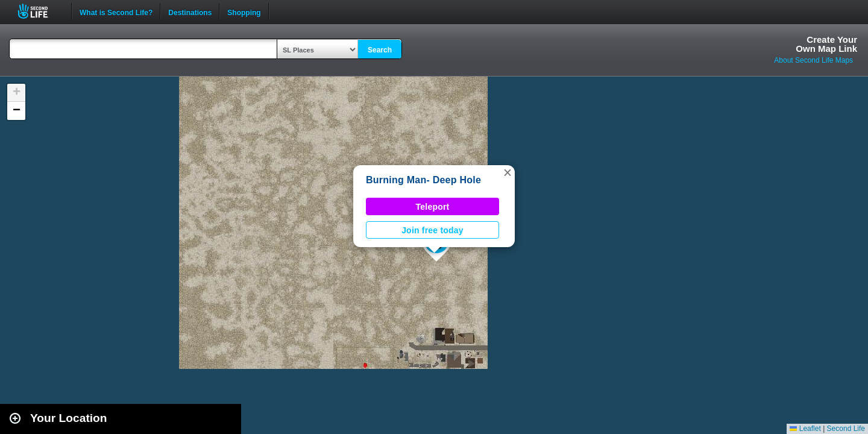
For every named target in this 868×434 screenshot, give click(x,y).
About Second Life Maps (813, 60)
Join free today (432, 230)
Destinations (190, 11)
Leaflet (805, 429)
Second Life (39, 11)
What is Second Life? (116, 11)
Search (380, 50)
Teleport (433, 207)
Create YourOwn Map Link (826, 44)
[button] (508, 172)
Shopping (244, 11)
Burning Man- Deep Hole (423, 180)
